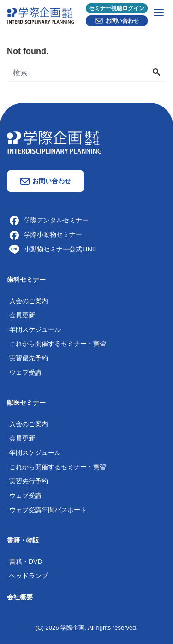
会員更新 (22, 315)
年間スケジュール (35, 329)
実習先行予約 (29, 481)
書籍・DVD (26, 561)
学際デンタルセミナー (49, 220)
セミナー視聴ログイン (117, 8)
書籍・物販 (23, 540)
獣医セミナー (26, 403)
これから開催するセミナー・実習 (58, 344)
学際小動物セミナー (46, 234)
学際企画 (72, 628)
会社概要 (20, 597)
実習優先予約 (29, 358)
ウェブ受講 (25, 372)
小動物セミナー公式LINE (53, 249)
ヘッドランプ (29, 576)
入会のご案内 (29, 301)
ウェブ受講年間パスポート (48, 510)
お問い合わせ (117, 21)
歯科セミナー (26, 280)
